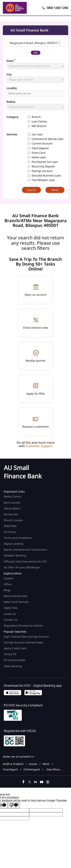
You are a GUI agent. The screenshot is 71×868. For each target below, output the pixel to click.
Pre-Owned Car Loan (45, 162)
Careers (9, 578)
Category (13, 117)
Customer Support (39, 446)
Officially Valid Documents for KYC (25, 561)
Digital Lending (14, 544)
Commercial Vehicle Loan (48, 139)
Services (12, 134)
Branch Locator (13, 520)
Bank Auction (12, 503)
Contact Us (11, 620)
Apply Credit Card (15, 648)
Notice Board (12, 508)
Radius (11, 102)
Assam (33, 764)
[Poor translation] (14, 805)
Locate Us (10, 614)
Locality (12, 88)
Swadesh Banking (15, 555)
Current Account (42, 143)
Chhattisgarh (32, 769)
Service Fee (11, 514)
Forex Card (38, 153)
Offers (8, 584)
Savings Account (42, 171)
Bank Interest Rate (16, 596)
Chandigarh (10, 769)
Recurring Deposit (43, 166)
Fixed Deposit (40, 148)
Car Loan (37, 134)
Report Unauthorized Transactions (26, 550)
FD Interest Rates (15, 660)
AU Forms (10, 532)
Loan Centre (39, 121)
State (11, 60)
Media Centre (12, 496)
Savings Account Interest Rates (23, 642)
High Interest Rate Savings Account (26, 637)
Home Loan (39, 157)
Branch (36, 117)
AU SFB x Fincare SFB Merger (22, 567)
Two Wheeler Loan (43, 180)
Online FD (10, 654)
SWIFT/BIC (10, 526)
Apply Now (11, 608)
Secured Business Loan (46, 175)
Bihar (46, 764)
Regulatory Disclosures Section (23, 626)
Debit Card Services (16, 602)
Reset (55, 190)
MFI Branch (39, 126)
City (9, 74)
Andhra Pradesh (13, 764)
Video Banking (13, 666)
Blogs (7, 590)
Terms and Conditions (18, 538)
